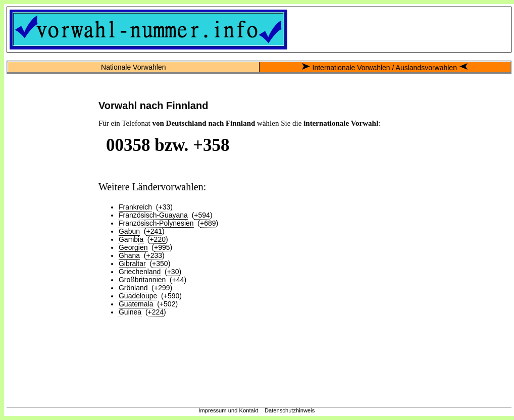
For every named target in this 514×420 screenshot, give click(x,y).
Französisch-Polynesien (156, 223)
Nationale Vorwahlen (133, 67)
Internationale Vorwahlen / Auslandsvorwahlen (385, 68)
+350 (160, 264)
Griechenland (140, 272)
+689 (208, 223)
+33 (165, 207)
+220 (158, 239)
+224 (156, 312)
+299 (162, 288)
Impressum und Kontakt (228, 410)
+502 (168, 304)
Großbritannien (142, 280)
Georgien (133, 247)
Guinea (130, 312)
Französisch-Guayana (153, 215)
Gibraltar (132, 264)
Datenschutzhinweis (290, 410)
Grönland (133, 288)
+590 (172, 296)
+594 (202, 215)
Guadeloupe (138, 296)
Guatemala (136, 304)
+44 (178, 280)
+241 (154, 231)
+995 (162, 247)
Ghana (129, 255)
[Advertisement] (50, 244)
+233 (154, 255)
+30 (173, 272)
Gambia (131, 239)
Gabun (129, 231)
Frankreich (135, 207)
